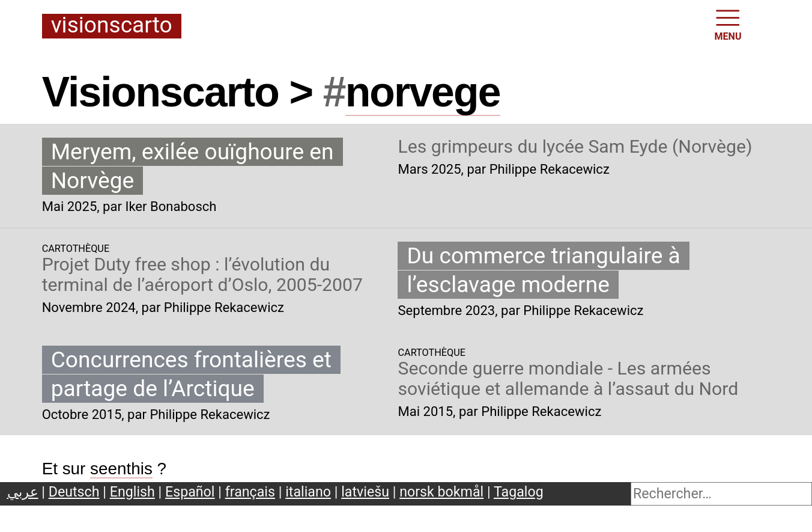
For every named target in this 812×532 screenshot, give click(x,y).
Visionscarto (112, 26)
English (132, 492)
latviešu (365, 492)
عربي (23, 492)
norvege (423, 92)
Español (190, 492)
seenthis (121, 469)
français (250, 492)
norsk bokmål (441, 492)
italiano (308, 492)
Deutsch (74, 492)
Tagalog (519, 492)
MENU (728, 24)
